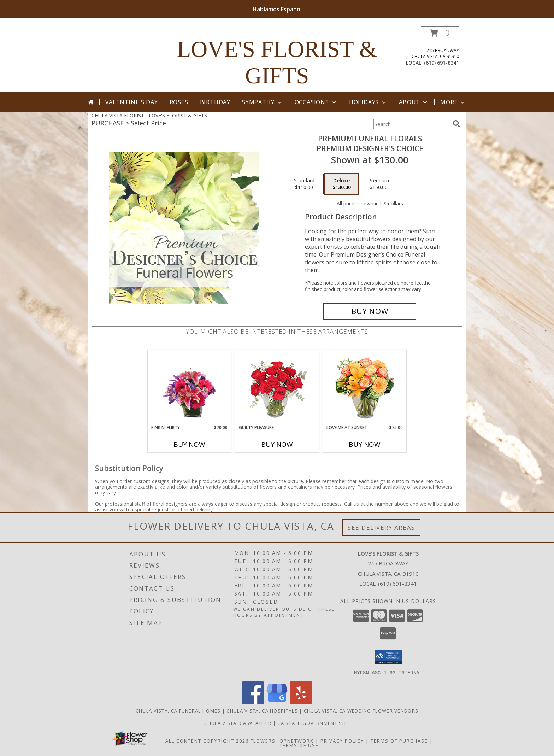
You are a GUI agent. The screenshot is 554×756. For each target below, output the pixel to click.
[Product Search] (412, 124)
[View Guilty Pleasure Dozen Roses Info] (277, 387)
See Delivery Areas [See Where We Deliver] (381, 528)
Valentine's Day (132, 102)
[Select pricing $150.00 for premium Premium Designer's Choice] (379, 184)
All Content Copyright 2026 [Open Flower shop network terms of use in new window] (207, 740)
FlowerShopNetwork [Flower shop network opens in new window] (282, 740)
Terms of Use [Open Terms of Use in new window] (299, 745)
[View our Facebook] (253, 702)
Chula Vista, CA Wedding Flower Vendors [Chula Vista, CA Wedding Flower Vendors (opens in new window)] (361, 710)
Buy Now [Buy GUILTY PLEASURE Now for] (277, 444)
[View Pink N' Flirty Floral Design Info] (190, 387)
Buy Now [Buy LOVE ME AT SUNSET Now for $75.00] (365, 444)
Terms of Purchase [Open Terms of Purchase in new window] (399, 740)
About (414, 102)
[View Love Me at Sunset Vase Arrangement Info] (365, 387)
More (453, 102)
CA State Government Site (313, 723)
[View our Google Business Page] (277, 702)
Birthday (215, 102)
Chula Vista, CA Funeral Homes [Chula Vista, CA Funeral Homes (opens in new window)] (178, 710)
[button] (440, 33)
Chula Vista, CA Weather (238, 723)
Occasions (316, 102)
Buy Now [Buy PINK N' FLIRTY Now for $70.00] (189, 444)
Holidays (368, 102)
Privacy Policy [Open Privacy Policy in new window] (342, 740)
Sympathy (262, 102)
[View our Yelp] (301, 702)
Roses (179, 102)
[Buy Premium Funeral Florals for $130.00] (370, 311)
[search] (456, 124)
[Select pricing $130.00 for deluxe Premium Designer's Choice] (342, 184)
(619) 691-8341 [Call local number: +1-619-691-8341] (441, 63)
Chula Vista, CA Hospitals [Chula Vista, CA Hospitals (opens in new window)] (262, 710)
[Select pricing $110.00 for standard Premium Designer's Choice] (304, 184)
